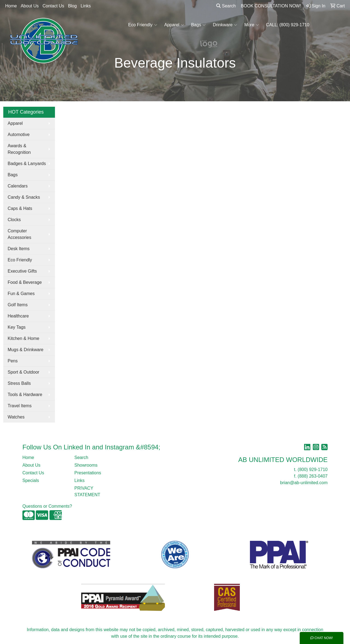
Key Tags (17, 327)
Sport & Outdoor (24, 372)
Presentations (88, 473)
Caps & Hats (20, 208)
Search (226, 6)
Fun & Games (21, 294)
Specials (31, 480)
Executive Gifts (22, 271)
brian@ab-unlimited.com (304, 483)
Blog (72, 6)
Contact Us (53, 6)
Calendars (18, 186)
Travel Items (20, 406)
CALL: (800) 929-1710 (288, 25)
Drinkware (225, 25)
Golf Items (18, 305)
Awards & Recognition (19, 149)
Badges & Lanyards (27, 164)
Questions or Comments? (47, 506)
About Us (30, 6)
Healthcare (18, 316)
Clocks (14, 220)
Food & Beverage (25, 282)
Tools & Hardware (25, 395)
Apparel (174, 25)
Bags (198, 25)
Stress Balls (19, 383)
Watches (16, 417)
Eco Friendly (143, 25)
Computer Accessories (19, 234)
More (251, 25)
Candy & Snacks (24, 197)
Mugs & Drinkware (26, 350)
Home (11, 6)
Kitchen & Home (24, 338)
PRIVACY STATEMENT (87, 491)
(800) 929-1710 (313, 470)
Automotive (19, 135)
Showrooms (86, 465)
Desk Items (19, 249)
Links (86, 6)
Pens (13, 361)
